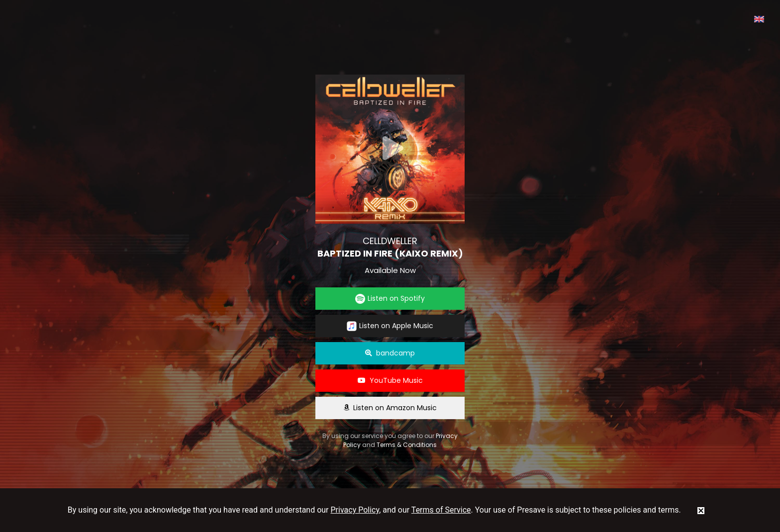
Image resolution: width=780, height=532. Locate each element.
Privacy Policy (355, 510)
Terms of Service (441, 510)
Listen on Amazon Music (390, 408)
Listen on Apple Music (390, 326)
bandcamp (390, 353)
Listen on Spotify (390, 299)
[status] (701, 510)
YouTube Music (390, 380)
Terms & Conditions (407, 445)
